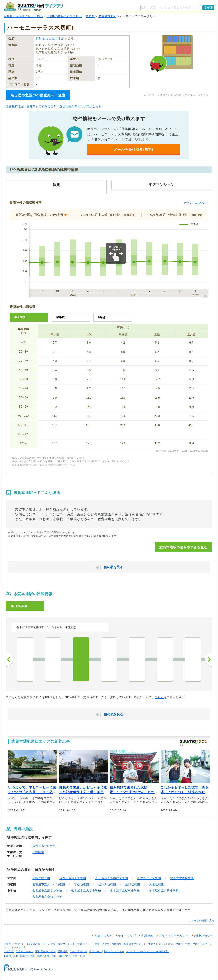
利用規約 (147, 936)
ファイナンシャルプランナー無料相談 (147, 951)
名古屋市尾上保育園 (73, 878)
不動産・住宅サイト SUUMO (23, 16)
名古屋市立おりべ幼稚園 (49, 884)
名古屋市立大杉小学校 (86, 891)
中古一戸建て (193, 944)
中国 (68, 956)
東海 (47, 956)
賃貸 (53, 944)
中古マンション (157, 944)
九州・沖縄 (79, 956)
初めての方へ (104, 936)
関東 (23, 956)
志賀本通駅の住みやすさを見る (183, 547)
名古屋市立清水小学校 (47, 891)
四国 (61, 956)
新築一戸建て (176, 944)
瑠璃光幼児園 (41, 878)
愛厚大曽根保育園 (182, 878)
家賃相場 (117, 944)
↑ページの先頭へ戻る (202, 920)
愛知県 (90, 16)
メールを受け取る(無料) (134, 149)
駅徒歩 (102, 317)
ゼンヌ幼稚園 (107, 884)
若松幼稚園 (82, 884)
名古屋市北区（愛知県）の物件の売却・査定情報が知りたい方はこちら (54, 106)
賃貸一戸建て (102, 944)
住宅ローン (96, 951)
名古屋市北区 (107, 16)
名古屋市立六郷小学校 (164, 891)
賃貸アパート (85, 944)
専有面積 (20, 317)
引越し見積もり (78, 951)
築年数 (60, 317)
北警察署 (38, 852)
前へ (9, 659)
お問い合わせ (203, 936)
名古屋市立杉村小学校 (125, 891)
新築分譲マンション (135, 944)
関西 (54, 956)
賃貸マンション (67, 944)
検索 (210, 7)
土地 (205, 944)
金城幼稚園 (133, 884)
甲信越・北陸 (35, 956)
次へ (209, 659)
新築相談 (63, 951)
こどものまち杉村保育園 (112, 878)
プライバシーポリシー (174, 936)
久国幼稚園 (157, 884)
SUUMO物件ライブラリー (64, 16)
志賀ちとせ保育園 (149, 878)
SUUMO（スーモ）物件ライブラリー (35, 7)
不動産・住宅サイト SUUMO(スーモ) (25, 944)
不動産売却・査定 (46, 951)
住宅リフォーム (25, 951)
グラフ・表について (196, 203)
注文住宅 (9, 951)
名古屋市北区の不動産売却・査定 (38, 95)
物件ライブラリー (114, 951)
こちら (159, 697)
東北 (16, 956)
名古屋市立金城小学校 (47, 897)
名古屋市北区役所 (44, 846)
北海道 (7, 956)
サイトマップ (127, 936)
